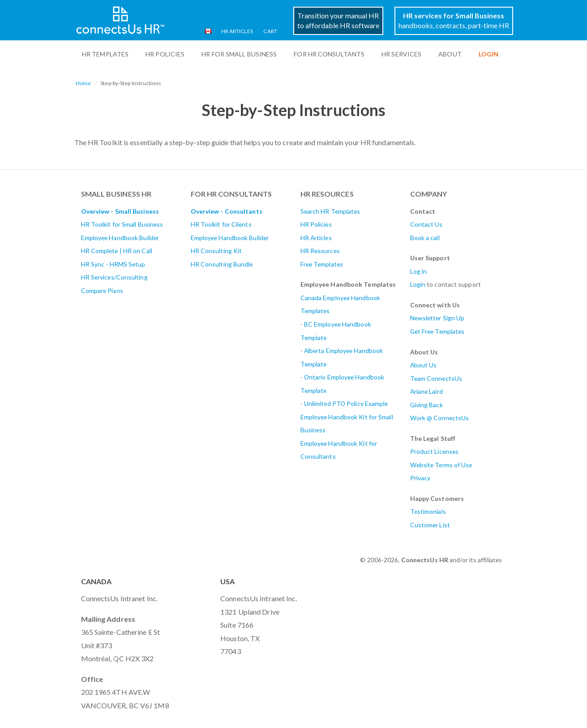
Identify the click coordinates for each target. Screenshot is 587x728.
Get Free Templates (437, 331)
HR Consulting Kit (216, 251)
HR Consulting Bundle (222, 264)
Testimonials (428, 511)
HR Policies (165, 54)
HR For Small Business (239, 54)
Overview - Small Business (120, 211)
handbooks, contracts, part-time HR (454, 20)
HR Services (401, 54)
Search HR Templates (330, 211)
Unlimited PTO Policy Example (346, 403)
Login (418, 284)
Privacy (420, 478)
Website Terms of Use (441, 465)
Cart (270, 31)
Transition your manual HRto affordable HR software (338, 20)
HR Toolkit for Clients (221, 224)
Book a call (425, 238)
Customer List (430, 525)
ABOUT (450, 54)
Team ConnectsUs (436, 378)
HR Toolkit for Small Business (122, 224)
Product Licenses (435, 451)
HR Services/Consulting (114, 277)
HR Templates (105, 54)
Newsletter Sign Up (437, 318)
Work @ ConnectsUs (440, 418)
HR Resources (320, 251)
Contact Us (426, 224)
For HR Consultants (329, 54)
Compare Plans (102, 291)
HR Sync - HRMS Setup (113, 264)
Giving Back (426, 405)
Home (83, 83)
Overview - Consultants (227, 211)
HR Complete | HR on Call (117, 251)
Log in (419, 271)
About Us (424, 365)
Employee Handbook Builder (120, 238)
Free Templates (322, 264)
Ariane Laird (426, 391)
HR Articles (237, 31)
